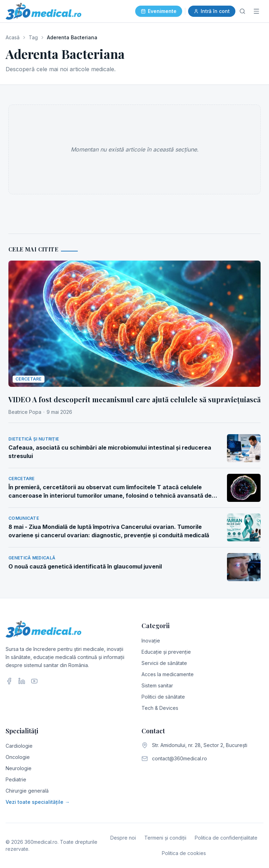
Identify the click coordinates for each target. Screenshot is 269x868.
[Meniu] (256, 11)
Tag (33, 37)
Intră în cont (212, 11)
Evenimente (159, 11)
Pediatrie (16, 779)
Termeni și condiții (165, 838)
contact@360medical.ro (180, 758)
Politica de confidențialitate (226, 838)
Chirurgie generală (27, 791)
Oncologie (18, 757)
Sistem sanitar (157, 685)
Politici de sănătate (163, 697)
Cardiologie (19, 746)
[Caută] (242, 11)
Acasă (13, 37)
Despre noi (123, 838)
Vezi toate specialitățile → (38, 802)
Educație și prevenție (166, 652)
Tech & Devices (160, 708)
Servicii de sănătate (164, 663)
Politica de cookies (184, 853)
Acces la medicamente (168, 674)
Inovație (151, 641)
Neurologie (19, 768)
